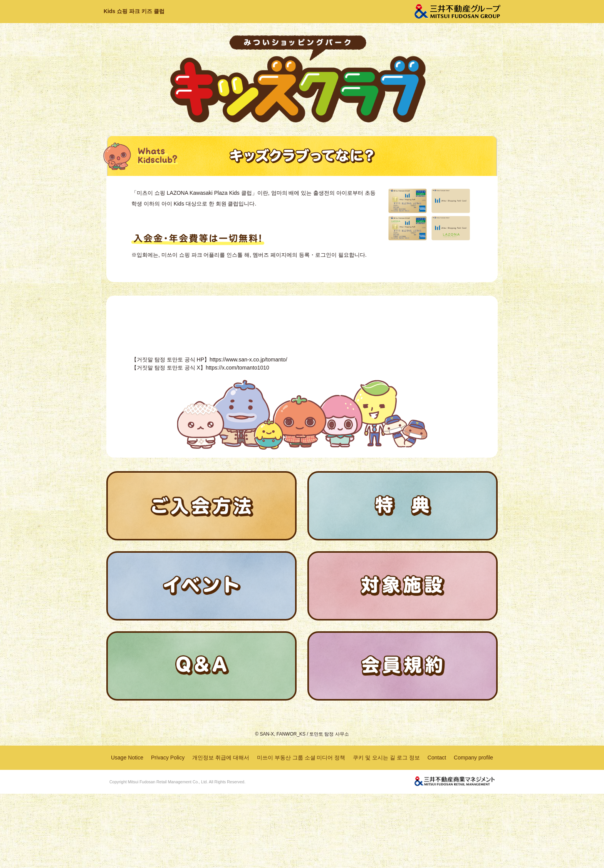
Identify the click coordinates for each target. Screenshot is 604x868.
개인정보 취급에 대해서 (221, 831)
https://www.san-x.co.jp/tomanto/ (248, 434)
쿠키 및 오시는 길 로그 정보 (386, 831)
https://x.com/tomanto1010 (237, 442)
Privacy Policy (168, 831)
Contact (437, 831)
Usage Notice (127, 831)
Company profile (473, 831)
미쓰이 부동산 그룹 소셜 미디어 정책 (301, 831)
